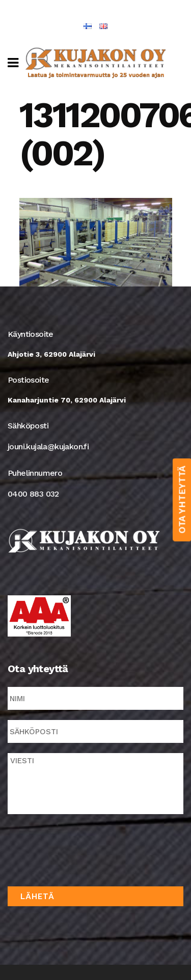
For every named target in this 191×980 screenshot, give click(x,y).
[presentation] (85, 848)
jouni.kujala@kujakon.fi (48, 446)
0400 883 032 (33, 494)
